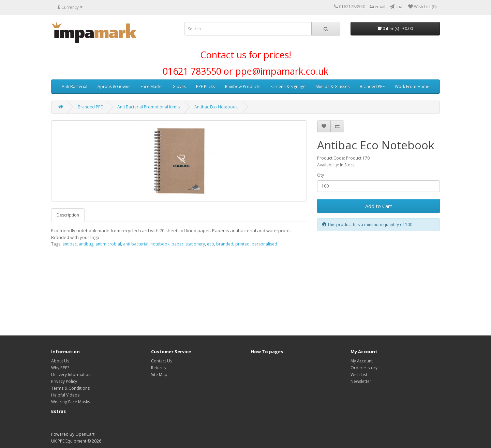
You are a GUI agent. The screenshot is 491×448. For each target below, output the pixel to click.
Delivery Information (71, 375)
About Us (60, 361)
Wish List (359, 375)
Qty (321, 175)
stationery (195, 244)
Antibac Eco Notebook (216, 107)
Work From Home (412, 86)
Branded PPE (372, 86)
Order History (364, 368)
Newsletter (361, 381)
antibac (70, 244)
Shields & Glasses (333, 86)
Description (68, 215)
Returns (158, 368)
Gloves (179, 86)
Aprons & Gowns (114, 86)
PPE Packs (205, 86)
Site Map (159, 375)
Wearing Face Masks (71, 402)
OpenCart (85, 434)
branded (225, 244)
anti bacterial (136, 244)
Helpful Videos (65, 395)
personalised (264, 244)
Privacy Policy (64, 381)
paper (177, 244)
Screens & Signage (288, 86)
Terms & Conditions (70, 388)
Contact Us (162, 361)
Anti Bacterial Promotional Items (148, 107)
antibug (86, 244)
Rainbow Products (243, 86)
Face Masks (151, 86)
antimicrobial (108, 244)
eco (211, 244)
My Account (362, 361)
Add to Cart (379, 206)
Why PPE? (60, 368)
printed (242, 244)
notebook (160, 244)
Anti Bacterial (75, 86)
